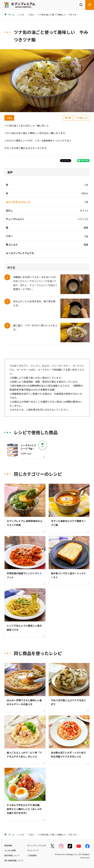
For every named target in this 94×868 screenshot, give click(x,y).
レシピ (21, 15)
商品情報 (8, 845)
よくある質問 (10, 850)
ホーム (9, 15)
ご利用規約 (32, 855)
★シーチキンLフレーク (18, 202)
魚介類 (68, 118)
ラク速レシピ (82, 118)
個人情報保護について (14, 860)
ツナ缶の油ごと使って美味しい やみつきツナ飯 (60, 15)
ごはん (31, 15)
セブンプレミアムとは (37, 845)
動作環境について (12, 855)
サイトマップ (33, 850)
